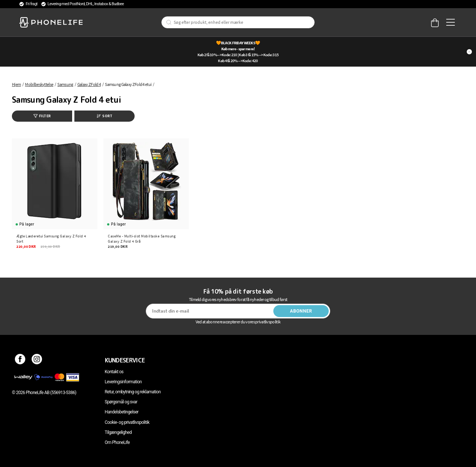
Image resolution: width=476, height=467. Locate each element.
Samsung (65, 84)
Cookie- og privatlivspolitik (127, 422)
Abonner (301, 311)
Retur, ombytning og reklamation (133, 392)
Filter (42, 116)
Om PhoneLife (117, 442)
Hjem (16, 84)
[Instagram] (37, 360)
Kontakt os (114, 372)
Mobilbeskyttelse (39, 84)
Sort (104, 116)
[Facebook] (20, 360)
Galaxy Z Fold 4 (89, 84)
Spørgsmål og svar (121, 402)
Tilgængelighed (118, 432)
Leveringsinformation (123, 382)
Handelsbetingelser (122, 412)
